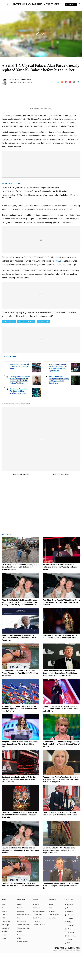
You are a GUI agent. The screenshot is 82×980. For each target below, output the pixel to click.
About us (36, 931)
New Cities (21, 962)
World (3, 931)
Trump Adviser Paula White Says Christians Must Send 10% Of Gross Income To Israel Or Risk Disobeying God (61, 806)
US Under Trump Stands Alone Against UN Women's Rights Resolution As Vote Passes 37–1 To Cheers (19, 736)
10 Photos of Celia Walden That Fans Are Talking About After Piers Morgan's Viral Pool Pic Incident (20, 700)
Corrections (37, 948)
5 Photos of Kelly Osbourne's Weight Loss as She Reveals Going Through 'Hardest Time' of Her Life (61, 771)
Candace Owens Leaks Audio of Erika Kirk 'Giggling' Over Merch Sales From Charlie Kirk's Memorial (19, 806)
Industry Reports (22, 969)
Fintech (20, 965)
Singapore (52, 938)
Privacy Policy (37, 941)
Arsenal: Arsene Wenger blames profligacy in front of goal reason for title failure (35, 218)
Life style (4, 958)
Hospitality (21, 935)
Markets (4, 938)
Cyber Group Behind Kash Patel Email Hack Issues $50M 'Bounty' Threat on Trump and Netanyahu (19, 842)
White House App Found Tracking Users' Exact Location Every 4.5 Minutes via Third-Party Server (19, 665)
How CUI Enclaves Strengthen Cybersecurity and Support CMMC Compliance (59, 407)
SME (3, 945)
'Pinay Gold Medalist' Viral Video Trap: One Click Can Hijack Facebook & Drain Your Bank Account (20, 877)
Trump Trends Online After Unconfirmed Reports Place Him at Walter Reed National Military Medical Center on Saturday (60, 700)
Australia (52, 931)
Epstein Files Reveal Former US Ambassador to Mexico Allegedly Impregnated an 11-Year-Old (61, 913)
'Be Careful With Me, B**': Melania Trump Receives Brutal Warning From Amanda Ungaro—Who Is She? (59, 877)
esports (20, 958)
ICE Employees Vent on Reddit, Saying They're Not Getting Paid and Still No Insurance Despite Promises (20, 594)
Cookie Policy (37, 945)
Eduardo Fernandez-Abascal (22, 79)
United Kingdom (54, 941)
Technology (5, 952)
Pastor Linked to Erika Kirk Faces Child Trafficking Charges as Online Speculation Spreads (60, 594)
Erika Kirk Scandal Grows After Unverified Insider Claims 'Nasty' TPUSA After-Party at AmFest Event (60, 736)
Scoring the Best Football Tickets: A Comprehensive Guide (20, 393)
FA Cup (58, 288)
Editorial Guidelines (61, 501)
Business (4, 941)
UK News (4, 935)
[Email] (74, 82)
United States (53, 945)
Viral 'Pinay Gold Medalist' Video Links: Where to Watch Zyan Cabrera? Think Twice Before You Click (61, 629)
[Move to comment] (78, 82)
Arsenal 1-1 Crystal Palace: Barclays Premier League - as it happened (31, 215)
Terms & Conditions (39, 938)
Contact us (36, 935)
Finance (20, 945)
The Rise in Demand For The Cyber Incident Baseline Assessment (19, 418)
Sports (4, 962)
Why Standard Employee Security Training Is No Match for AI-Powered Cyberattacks (58, 394)
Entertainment (6, 955)
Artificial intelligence (23, 952)
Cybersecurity (22, 948)
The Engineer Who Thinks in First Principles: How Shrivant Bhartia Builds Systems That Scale (20, 407)
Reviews (4, 965)
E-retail (20, 931)
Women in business (23, 955)
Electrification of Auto (24, 941)
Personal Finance (7, 948)
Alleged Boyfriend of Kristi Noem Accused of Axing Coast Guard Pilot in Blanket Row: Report (20, 771)
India (50, 935)
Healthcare (21, 938)
